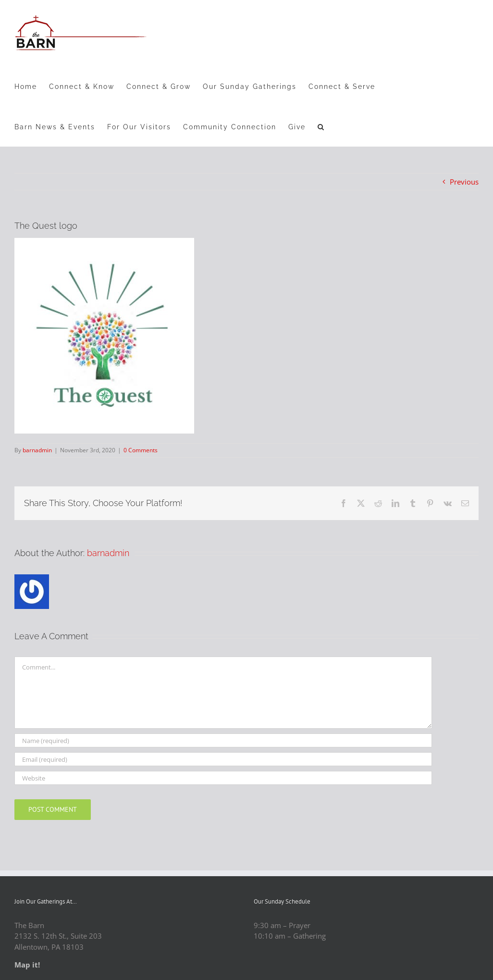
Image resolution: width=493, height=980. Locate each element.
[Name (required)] (223, 740)
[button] (321, 126)
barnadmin (37, 450)
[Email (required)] (223, 759)
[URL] (223, 778)
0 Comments (141, 450)
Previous (464, 182)
